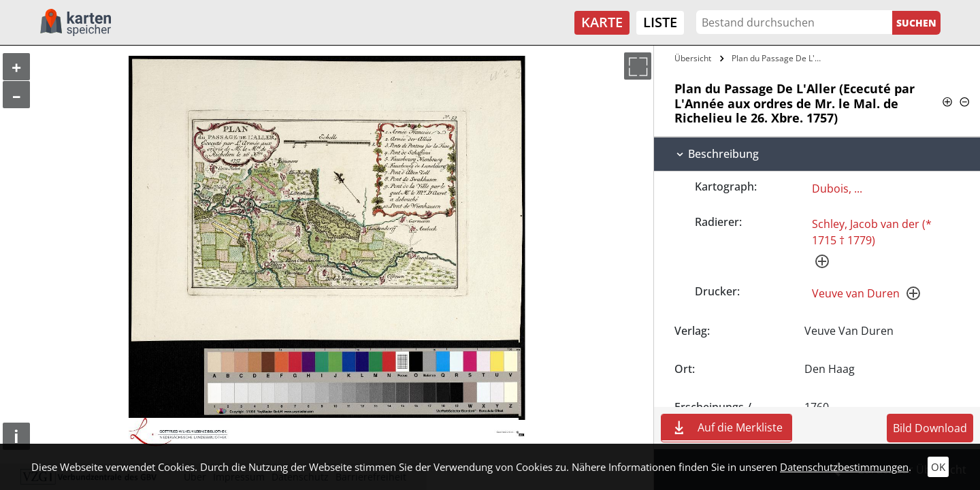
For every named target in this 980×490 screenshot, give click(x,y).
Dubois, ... (837, 189)
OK (938, 467)
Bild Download (930, 428)
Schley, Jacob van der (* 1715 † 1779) (872, 232)
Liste (660, 22)
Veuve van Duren (856, 293)
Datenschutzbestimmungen (844, 467)
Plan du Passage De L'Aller (778, 58)
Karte (602, 22)
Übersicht (693, 58)
